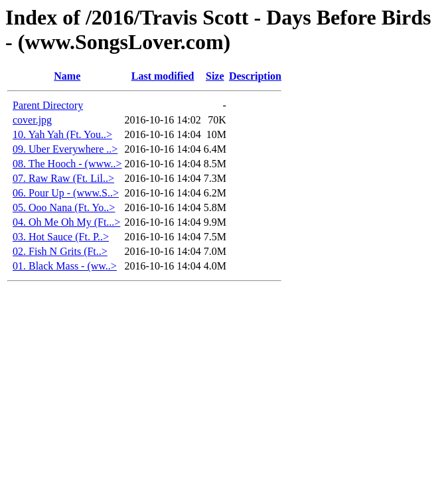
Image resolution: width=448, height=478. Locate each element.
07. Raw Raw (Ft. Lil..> (63, 178)
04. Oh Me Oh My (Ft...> (66, 222)
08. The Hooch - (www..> (67, 164)
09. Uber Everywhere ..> (65, 149)
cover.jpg (32, 120)
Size (215, 76)
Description (255, 76)
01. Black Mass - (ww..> (65, 266)
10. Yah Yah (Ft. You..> (62, 134)
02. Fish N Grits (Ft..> (60, 251)
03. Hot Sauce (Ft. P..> (61, 237)
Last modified (163, 76)
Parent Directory (48, 105)
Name (67, 76)
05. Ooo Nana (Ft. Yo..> (64, 207)
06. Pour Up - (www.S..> (66, 193)
